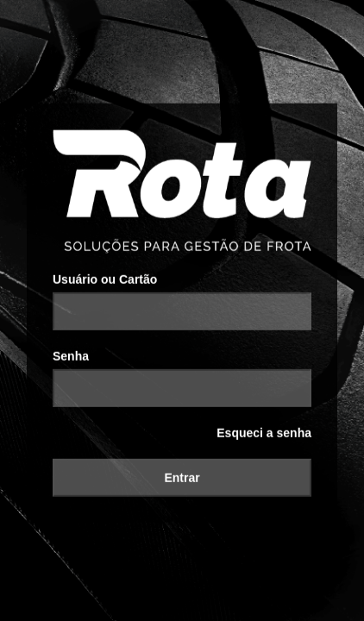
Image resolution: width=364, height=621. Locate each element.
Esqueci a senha (264, 426)
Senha (71, 349)
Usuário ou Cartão (105, 273)
